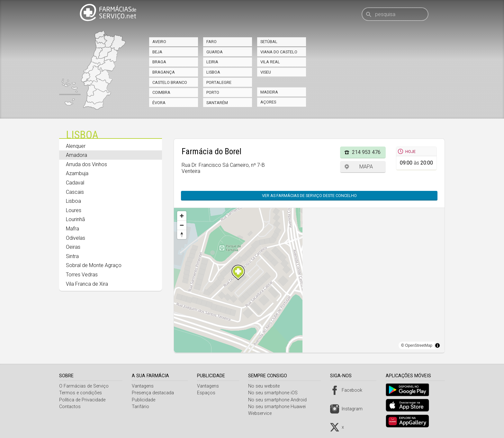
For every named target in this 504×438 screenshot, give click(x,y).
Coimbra (161, 92)
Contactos (70, 407)
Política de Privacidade (82, 400)
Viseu (266, 72)
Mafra (72, 229)
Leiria (212, 62)
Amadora (76, 155)
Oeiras (73, 247)
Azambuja (77, 173)
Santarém (217, 103)
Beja (157, 52)
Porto (213, 92)
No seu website (266, 386)
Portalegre (219, 82)
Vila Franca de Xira (87, 284)
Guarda (215, 52)
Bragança (164, 72)
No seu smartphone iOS (275, 393)
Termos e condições (81, 393)
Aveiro (159, 42)
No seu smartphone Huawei (279, 407)
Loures (74, 210)
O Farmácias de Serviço (84, 386)
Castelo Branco (170, 82)
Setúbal (269, 42)
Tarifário (141, 407)
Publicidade (144, 400)
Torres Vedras (82, 275)
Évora (159, 103)
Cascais (75, 192)
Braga (159, 62)
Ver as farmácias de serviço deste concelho (309, 196)
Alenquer (76, 146)
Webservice (262, 413)
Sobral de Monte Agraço (94, 265)
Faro (212, 42)
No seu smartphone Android (280, 400)
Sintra (72, 256)
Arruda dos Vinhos (86, 164)
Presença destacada (154, 393)
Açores (268, 102)
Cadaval (75, 183)
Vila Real (270, 62)
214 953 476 (366, 152)
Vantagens (144, 386)
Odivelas (76, 238)
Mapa (366, 167)
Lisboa (213, 72)
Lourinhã (75, 219)
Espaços (208, 393)
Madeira (269, 92)
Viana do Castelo (279, 52)
